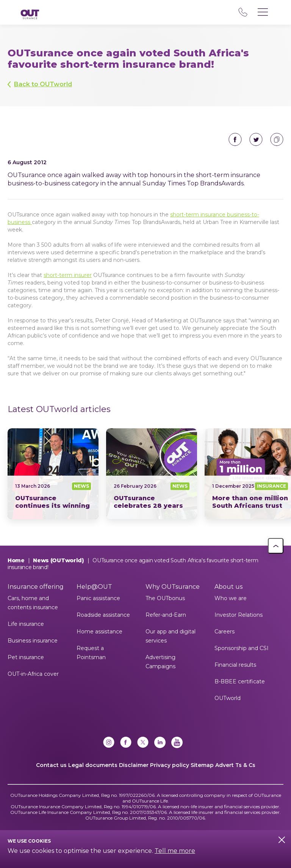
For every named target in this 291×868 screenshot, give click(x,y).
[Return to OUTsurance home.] (30, 15)
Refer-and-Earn (166, 615)
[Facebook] (126, 743)
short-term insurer (68, 275)
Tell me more (175, 851)
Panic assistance (98, 598)
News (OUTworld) (59, 560)
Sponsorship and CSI (242, 648)
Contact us (51, 765)
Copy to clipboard (277, 139)
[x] (143, 743)
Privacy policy (170, 765)
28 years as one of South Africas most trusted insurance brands (152, 474)
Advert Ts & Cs (235, 765)
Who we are (231, 598)
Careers (225, 632)
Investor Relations (239, 615)
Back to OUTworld (43, 84)
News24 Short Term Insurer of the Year (53, 474)
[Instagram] (109, 743)
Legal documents (93, 765)
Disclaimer (134, 765)
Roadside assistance (103, 615)
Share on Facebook (235, 139)
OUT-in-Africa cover (33, 674)
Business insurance (33, 641)
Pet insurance (26, 657)
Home (16, 560)
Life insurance (26, 624)
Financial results (235, 665)
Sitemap (202, 765)
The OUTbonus (165, 598)
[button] (276, 546)
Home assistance (99, 632)
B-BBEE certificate (240, 681)
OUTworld (228, 698)
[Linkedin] (160, 743)
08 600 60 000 (243, 12)
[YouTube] (177, 743)
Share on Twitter (256, 139)
